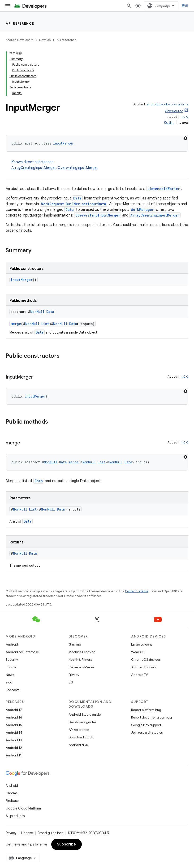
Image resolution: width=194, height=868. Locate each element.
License (27, 833)
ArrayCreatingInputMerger (34, 168)
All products (15, 816)
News (10, 675)
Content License (137, 591)
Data (77, 198)
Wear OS (138, 652)
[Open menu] (8, 6)
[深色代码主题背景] (185, 138)
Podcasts (12, 690)
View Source (174, 111)
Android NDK (78, 745)
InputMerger (64, 143)
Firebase (12, 801)
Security (12, 660)
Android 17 (14, 710)
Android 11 (14, 755)
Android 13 (14, 740)
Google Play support (146, 725)
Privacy (74, 675)
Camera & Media (81, 667)
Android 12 (14, 748)
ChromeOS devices (146, 660)
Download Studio (81, 737)
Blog (9, 682)
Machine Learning (82, 652)
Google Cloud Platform (23, 808)
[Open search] (129, 6)
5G (71, 682)
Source (11, 667)
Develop (45, 40)
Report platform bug (146, 710)
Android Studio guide (85, 714)
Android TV (140, 675)
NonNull (37, 312)
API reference (20, 23)
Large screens (142, 644)
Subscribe (67, 844)
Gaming (75, 644)
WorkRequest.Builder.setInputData (74, 204)
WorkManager (142, 210)
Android (12, 644)
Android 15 (14, 725)
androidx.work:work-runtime (168, 104)
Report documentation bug (151, 717)
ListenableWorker (164, 189)
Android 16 (14, 717)
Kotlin (169, 123)
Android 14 (14, 732)
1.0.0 (185, 117)
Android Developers (19, 40)
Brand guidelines (50, 833)
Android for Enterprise (22, 652)
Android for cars (143, 667)
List (45, 324)
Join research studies (147, 732)
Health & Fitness (80, 660)
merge (16, 324)
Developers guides (82, 722)
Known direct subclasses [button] (100, 165)
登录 (185, 6)
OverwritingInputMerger (78, 168)
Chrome (12, 793)
